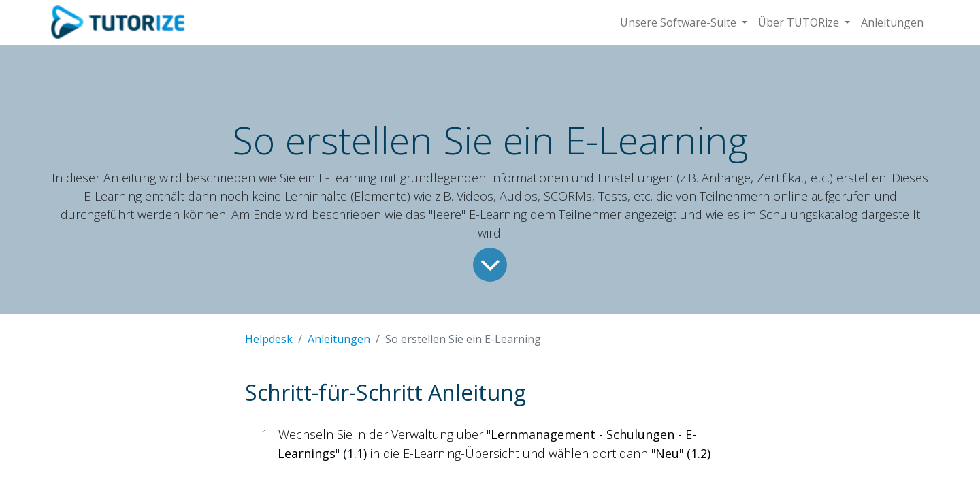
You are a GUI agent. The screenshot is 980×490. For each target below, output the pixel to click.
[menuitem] (892, 22)
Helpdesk (269, 339)
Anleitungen (339, 339)
